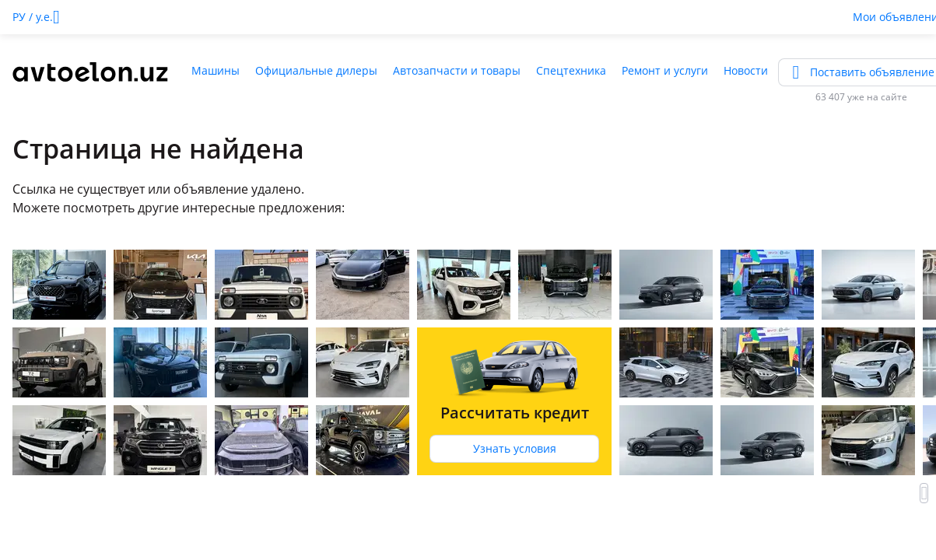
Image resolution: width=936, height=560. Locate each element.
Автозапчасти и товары (457, 70)
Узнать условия (515, 448)
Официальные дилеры (316, 70)
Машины (216, 70)
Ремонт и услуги (665, 70)
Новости (746, 70)
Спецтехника (571, 70)
